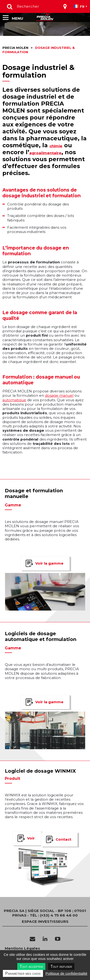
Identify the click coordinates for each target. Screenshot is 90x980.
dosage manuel (59, 395)
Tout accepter (31, 966)
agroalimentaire (45, 153)
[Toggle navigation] (65, 6)
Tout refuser (61, 966)
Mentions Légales (22, 948)
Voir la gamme (49, 563)
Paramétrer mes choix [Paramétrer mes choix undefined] (23, 973)
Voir (31, 838)
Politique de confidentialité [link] (66, 973)
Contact (63, 839)
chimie (56, 146)
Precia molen (15, 48)
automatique (14, 400)
